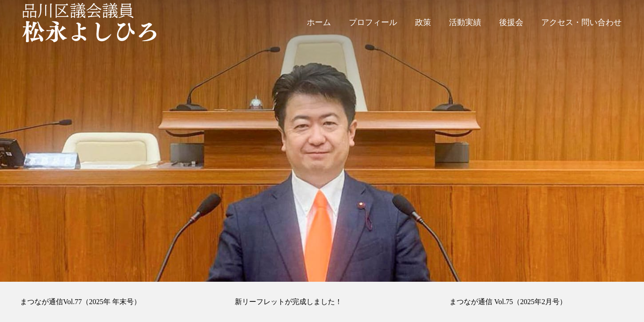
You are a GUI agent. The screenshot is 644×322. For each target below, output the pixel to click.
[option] (322, 141)
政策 (423, 22)
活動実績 (465, 22)
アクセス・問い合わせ (581, 22)
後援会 (511, 22)
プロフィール (373, 22)
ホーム (319, 22)
